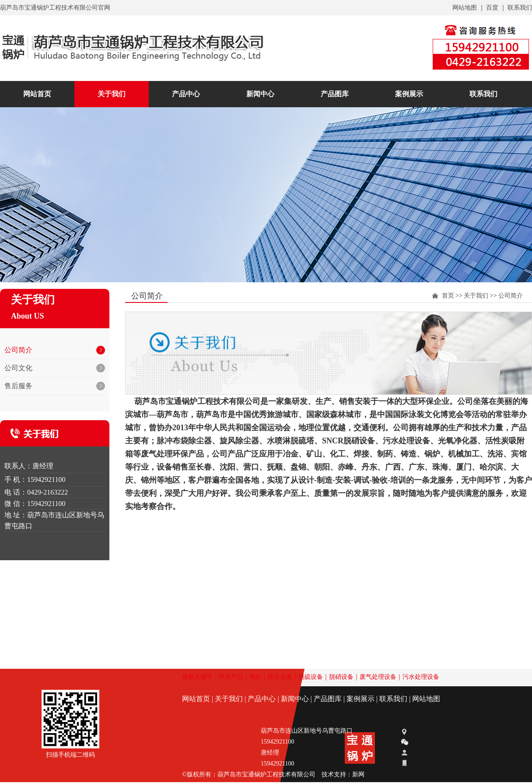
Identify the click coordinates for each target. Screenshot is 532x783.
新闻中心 (260, 94)
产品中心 (186, 94)
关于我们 (476, 296)
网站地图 (465, 8)
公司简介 (511, 296)
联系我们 (520, 8)
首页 (448, 296)
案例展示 (409, 94)
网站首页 (37, 94)
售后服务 (18, 386)
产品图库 (335, 94)
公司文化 (18, 368)
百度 (492, 8)
